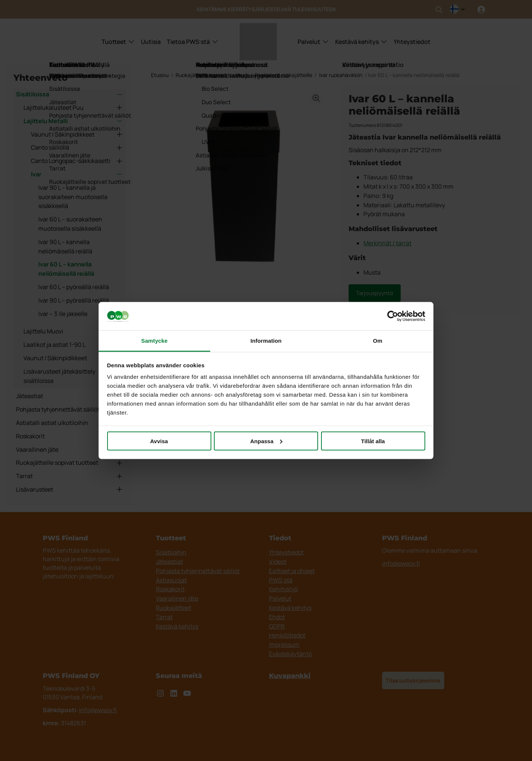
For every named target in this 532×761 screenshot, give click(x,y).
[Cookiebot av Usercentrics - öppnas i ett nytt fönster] (393, 316)
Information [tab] (266, 341)
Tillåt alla (373, 441)
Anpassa (266, 441)
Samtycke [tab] (155, 341)
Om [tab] (377, 341)
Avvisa (159, 441)
